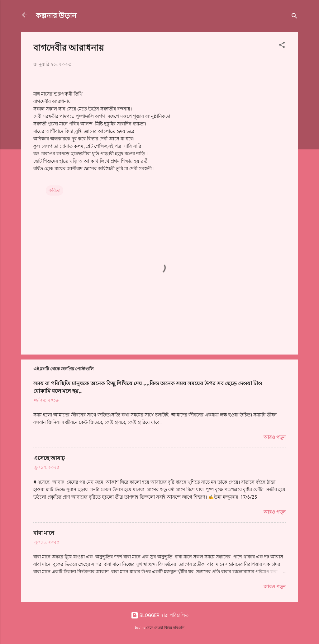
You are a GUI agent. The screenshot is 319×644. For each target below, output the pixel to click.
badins (140, 628)
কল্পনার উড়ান (56, 15)
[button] (282, 46)
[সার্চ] (294, 17)
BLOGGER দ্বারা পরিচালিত (160, 615)
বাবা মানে (44, 533)
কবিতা (55, 190)
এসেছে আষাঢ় (49, 458)
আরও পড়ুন (275, 437)
